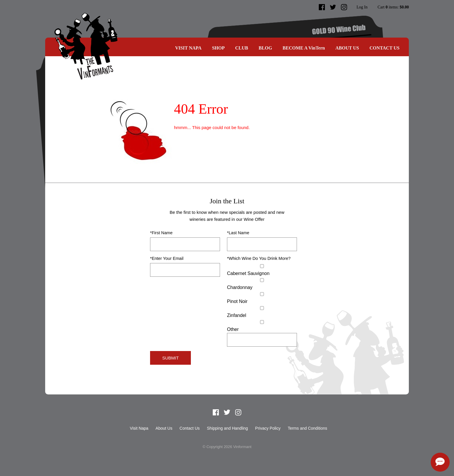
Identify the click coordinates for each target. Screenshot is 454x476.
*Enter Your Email (167, 258)
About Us (347, 48)
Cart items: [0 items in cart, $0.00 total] (393, 7)
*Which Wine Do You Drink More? (259, 258)
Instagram (344, 7)
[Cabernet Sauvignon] (262, 266)
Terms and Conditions (307, 428)
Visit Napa (188, 48)
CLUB (242, 48)
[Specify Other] (262, 340)
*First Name (161, 233)
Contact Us (385, 48)
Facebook (322, 7)
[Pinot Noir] (262, 294)
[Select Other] (262, 322)
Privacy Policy (268, 428)
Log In (362, 7)
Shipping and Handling (227, 428)
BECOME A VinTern (304, 48)
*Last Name (238, 233)
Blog (265, 48)
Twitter (333, 7)
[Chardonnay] (262, 280)
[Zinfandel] (262, 308)
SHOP (218, 48)
